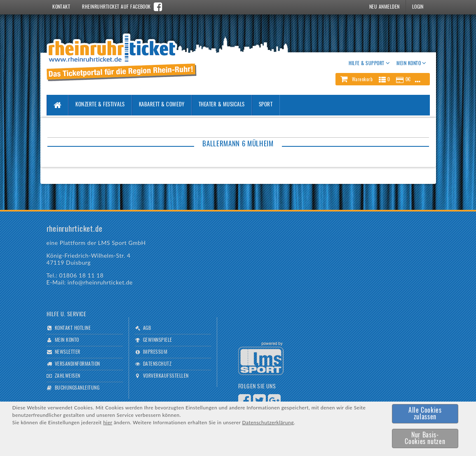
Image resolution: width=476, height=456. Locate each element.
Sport (266, 105)
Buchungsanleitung (77, 388)
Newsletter (68, 352)
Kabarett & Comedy (162, 105)
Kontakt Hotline (73, 328)
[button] (382, 79)
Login (418, 7)
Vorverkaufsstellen (166, 376)
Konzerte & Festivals (100, 105)
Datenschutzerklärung (268, 422)
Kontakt (61, 7)
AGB (147, 328)
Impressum (155, 352)
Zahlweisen (68, 376)
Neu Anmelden (385, 7)
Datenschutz (157, 364)
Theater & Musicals (222, 105)
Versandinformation (77, 364)
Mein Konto (67, 340)
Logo (261, 358)
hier (108, 422)
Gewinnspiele (158, 340)
